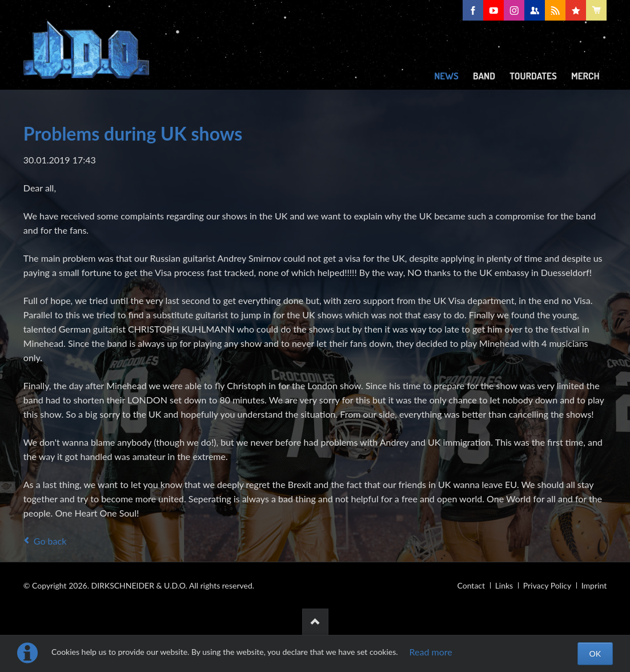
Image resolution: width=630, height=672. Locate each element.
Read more (431, 652)
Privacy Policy (547, 585)
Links (504, 585)
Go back (50, 541)
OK (595, 653)
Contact (472, 585)
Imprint (594, 585)
